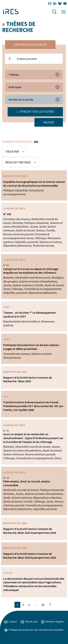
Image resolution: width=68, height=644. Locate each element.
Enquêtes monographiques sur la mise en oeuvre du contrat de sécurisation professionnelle (34, 184)
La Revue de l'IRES (14, 208)
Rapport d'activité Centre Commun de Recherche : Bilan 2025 (28, 379)
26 (43, 605)
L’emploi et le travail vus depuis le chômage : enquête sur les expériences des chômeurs (31, 271)
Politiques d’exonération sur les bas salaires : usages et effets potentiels (32, 347)
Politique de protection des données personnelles (34, 630)
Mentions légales (53, 622)
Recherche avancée (21, 99)
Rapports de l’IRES (15, 176)
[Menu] (63, 11)
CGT (6, 396)
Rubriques (15, 87)
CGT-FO (8, 573)
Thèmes (14, 75)
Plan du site (29, 622)
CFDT (6, 307)
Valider (49, 122)
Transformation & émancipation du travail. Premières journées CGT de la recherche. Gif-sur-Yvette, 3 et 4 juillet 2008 (34, 406)
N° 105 (7, 214)
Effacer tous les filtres (35, 112)
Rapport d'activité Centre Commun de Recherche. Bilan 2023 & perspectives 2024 (30, 531)
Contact (11, 622)
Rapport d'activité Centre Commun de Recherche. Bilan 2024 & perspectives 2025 (30, 556)
